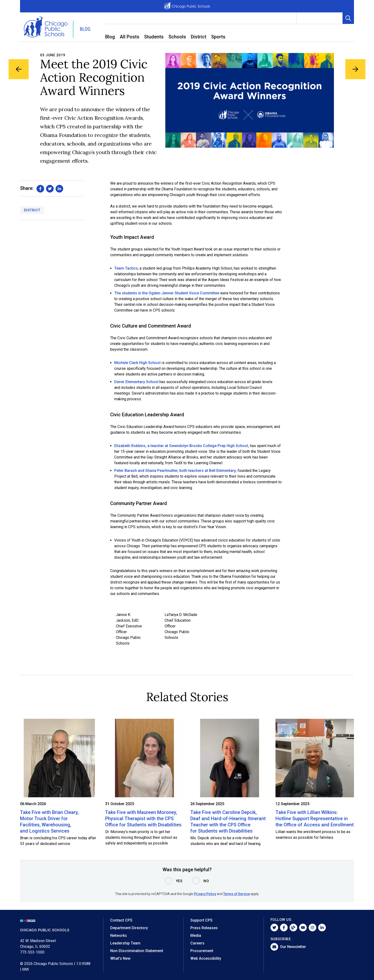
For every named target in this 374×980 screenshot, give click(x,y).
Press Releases (204, 928)
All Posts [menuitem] (130, 37)
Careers (197, 943)
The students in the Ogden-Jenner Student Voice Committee (167, 293)
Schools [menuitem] (177, 37)
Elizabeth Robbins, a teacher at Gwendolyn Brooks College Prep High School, (182, 446)
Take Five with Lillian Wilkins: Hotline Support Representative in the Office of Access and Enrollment (315, 818)
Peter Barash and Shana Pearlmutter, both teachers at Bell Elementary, (175, 471)
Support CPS (201, 920)
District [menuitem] (199, 37)
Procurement (202, 951)
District (32, 210)
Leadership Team (125, 943)
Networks (119, 936)
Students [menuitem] (154, 37)
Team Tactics (126, 268)
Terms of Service (237, 894)
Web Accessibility (206, 958)
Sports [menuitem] (218, 37)
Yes (179, 881)
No (206, 881)
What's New (120, 958)
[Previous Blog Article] (19, 69)
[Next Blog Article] (355, 69)
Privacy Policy (205, 894)
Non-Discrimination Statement (137, 951)
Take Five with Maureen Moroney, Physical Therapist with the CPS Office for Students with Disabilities (143, 818)
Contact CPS (121, 920)
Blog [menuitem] (110, 37)
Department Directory (129, 928)
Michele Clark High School (137, 363)
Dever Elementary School (136, 382)
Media (196, 936)
